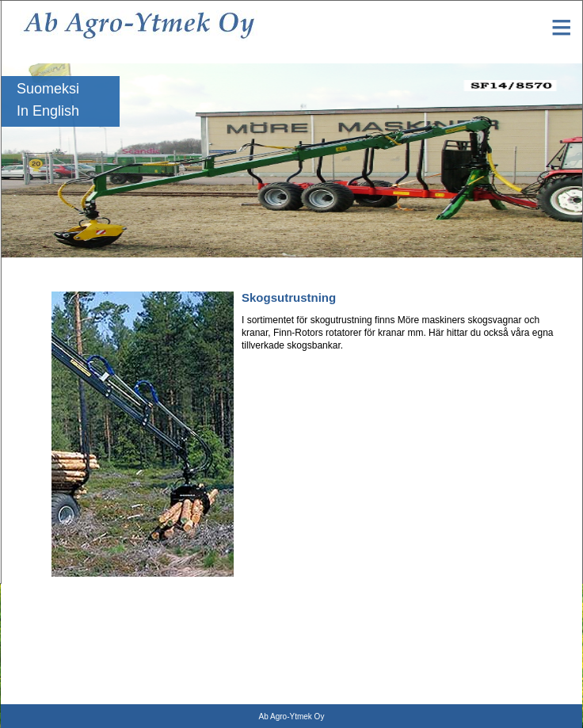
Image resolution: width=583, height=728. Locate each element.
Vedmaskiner (28, 672)
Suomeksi (48, 89)
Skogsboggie (28, 650)
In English (48, 111)
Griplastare (24, 627)
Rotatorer (21, 605)
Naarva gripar (29, 694)
